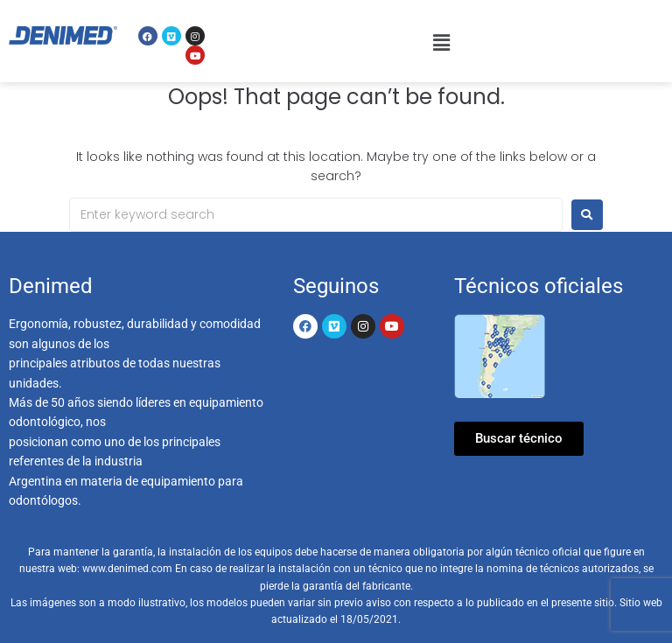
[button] (441, 43)
